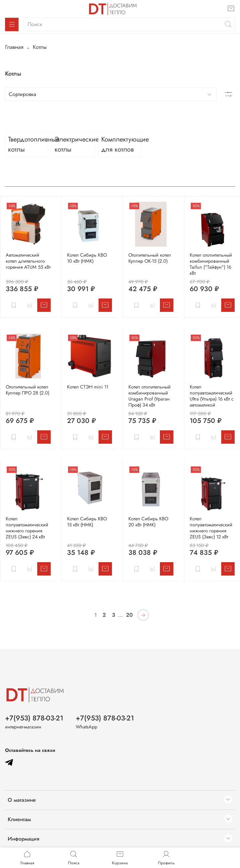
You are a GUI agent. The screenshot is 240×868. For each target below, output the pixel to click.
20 (129, 615)
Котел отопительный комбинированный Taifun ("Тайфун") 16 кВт (211, 264)
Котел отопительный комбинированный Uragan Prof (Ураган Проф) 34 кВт (149, 396)
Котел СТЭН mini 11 (88, 387)
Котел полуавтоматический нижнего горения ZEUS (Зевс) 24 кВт (27, 528)
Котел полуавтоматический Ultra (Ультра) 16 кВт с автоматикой (212, 396)
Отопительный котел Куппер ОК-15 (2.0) (150, 258)
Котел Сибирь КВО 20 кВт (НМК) (148, 522)
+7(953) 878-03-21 (34, 718)
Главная (14, 47)
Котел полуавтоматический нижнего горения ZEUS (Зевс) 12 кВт (211, 528)
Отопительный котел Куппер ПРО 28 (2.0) (27, 390)
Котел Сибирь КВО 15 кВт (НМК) (87, 522)
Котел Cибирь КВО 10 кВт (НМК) (87, 258)
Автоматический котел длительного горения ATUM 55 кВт (28, 261)
